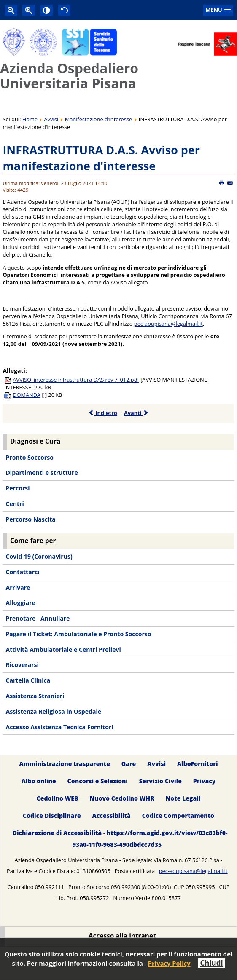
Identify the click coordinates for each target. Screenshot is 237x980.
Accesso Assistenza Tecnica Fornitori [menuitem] (59, 727)
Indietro (103, 413)
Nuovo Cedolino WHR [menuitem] (122, 798)
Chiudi (212, 963)
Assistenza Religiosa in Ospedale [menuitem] (53, 711)
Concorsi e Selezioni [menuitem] (98, 781)
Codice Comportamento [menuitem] (178, 815)
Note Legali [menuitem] (183, 798)
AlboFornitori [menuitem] (198, 764)
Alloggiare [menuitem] (20, 603)
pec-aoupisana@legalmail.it (168, 324)
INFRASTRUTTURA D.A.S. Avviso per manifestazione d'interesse (101, 158)
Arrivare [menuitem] (18, 588)
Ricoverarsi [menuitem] (22, 665)
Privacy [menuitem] (205, 781)
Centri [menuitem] (15, 504)
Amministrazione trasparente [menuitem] (65, 764)
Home (30, 119)
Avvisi (51, 119)
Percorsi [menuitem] (18, 488)
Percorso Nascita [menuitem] (30, 519)
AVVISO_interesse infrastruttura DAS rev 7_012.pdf (76, 380)
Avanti (136, 413)
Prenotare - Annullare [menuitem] (38, 618)
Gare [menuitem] (129, 764)
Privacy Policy (169, 963)
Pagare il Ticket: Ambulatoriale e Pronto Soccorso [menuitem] (78, 634)
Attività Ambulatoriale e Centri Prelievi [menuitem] (63, 649)
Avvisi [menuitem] (156, 764)
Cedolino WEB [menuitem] (58, 798)
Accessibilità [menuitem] (112, 815)
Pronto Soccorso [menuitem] (29, 457)
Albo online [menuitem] (39, 781)
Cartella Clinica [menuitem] (28, 680)
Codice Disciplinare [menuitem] (52, 815)
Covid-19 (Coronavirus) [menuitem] (39, 556)
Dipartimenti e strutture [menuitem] (42, 473)
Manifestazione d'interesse (99, 119)
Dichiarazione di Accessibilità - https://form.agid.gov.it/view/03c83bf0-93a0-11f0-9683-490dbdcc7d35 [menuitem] (120, 839)
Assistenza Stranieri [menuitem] (35, 696)
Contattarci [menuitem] (22, 572)
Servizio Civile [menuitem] (160, 781)
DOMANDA (27, 395)
